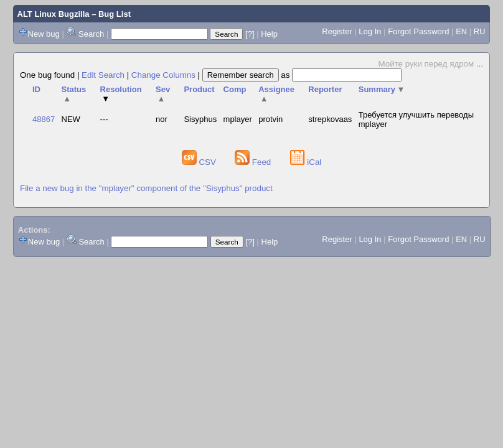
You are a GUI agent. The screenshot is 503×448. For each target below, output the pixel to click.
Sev (163, 94)
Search (91, 34)
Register (337, 31)
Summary (382, 89)
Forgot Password (418, 31)
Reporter (325, 89)
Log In (370, 31)
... (480, 64)
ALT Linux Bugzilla (54, 14)
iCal (306, 162)
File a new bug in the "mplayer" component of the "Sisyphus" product (146, 188)
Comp (235, 89)
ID (36, 89)
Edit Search (103, 75)
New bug (44, 34)
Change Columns (163, 75)
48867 (44, 119)
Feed (254, 162)
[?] (250, 34)
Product (199, 89)
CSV (200, 162)
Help (269, 34)
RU (480, 31)
